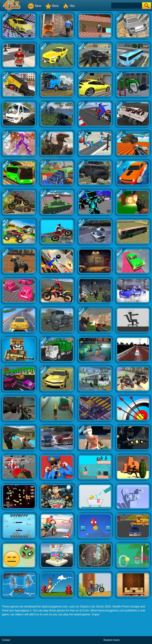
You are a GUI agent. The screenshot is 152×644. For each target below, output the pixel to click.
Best (52, 6)
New (34, 6)
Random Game (112, 640)
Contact (6, 640)
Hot (69, 6)
